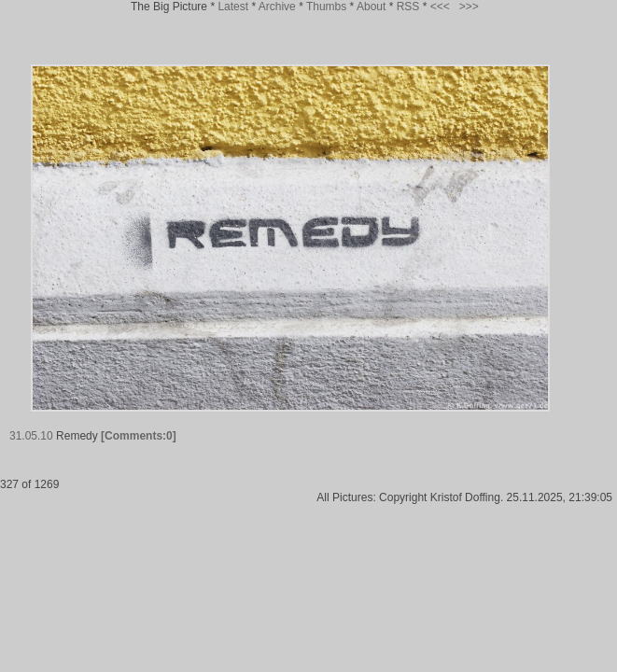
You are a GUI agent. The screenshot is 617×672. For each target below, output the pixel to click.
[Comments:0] (139, 436)
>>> (469, 7)
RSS (408, 7)
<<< (440, 7)
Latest (233, 7)
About (371, 7)
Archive (277, 7)
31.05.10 (31, 436)
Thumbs (326, 7)
